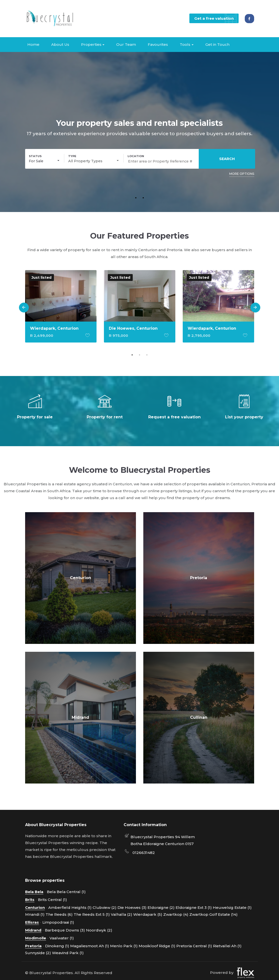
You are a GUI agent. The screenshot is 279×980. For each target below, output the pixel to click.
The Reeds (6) (59, 914)
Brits (30, 899)
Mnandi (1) (35, 914)
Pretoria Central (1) (194, 946)
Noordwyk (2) (99, 930)
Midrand (80, 717)
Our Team (126, 44)
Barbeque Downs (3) (65, 930)
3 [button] (147, 355)
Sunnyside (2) (38, 953)
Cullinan (199, 717)
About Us (60, 44)
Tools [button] (185, 44)
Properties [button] (91, 44)
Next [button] (255, 307)
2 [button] (143, 197)
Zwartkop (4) (176, 914)
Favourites (158, 44)
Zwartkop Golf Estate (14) (213, 914)
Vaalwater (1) (62, 938)
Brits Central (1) (52, 899)
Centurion (81, 578)
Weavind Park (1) (68, 953)
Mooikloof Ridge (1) (157, 946)
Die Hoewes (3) (132, 907)
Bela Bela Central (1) (66, 891)
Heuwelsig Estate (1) (232, 907)
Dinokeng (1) (57, 946)
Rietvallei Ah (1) (227, 946)
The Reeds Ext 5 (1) (92, 914)
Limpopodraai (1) (58, 922)
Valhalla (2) (122, 914)
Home (33, 44)
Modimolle (36, 938)
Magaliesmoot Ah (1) (90, 946)
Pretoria (199, 578)
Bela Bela (34, 891)
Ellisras (32, 922)
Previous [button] (24, 307)
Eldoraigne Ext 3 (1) (194, 907)
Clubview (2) (105, 907)
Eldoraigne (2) (161, 907)
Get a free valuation (216, 18)
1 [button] (136, 197)
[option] (61, 310)
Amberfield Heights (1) (70, 907)
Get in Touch (217, 44)
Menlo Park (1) (124, 946)
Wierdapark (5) (148, 914)
